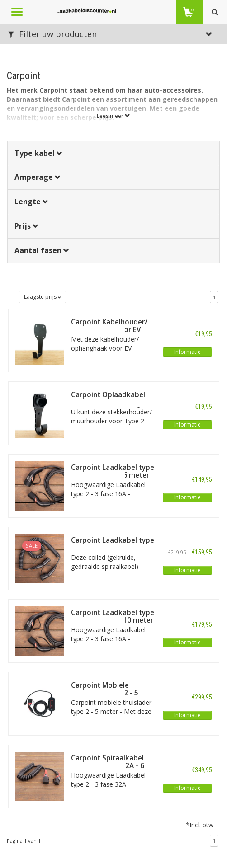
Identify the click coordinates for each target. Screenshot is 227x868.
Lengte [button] (31, 202)
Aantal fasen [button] (42, 250)
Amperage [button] (38, 177)
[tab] (113, 153)
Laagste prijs (43, 297)
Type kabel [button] (38, 153)
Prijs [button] (26, 226)
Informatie (187, 352)
